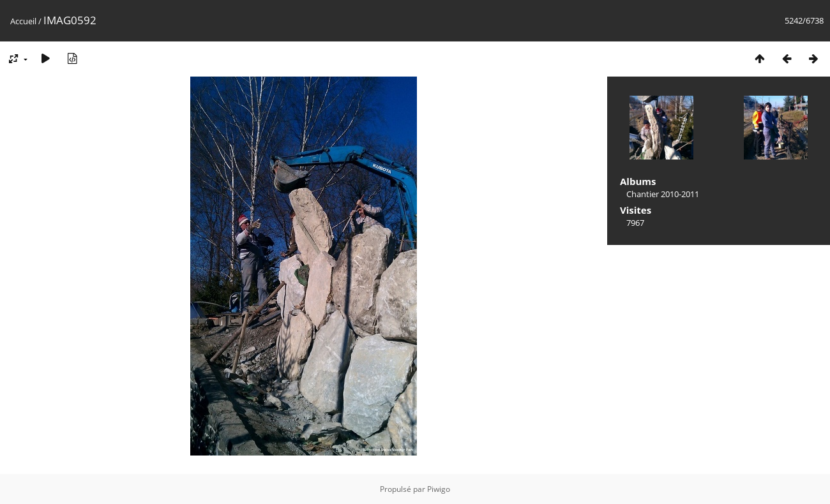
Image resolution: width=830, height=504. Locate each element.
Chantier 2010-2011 (663, 194)
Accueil (23, 21)
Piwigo (439, 489)
